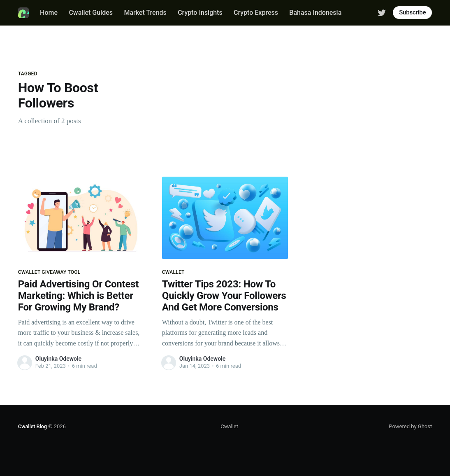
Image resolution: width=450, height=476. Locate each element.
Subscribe (412, 12)
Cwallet (229, 426)
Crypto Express (256, 13)
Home (49, 13)
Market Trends (145, 13)
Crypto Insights (200, 13)
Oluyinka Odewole (58, 359)
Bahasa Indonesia (315, 13)
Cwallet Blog (32, 426)
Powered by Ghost (410, 426)
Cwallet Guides (91, 13)
